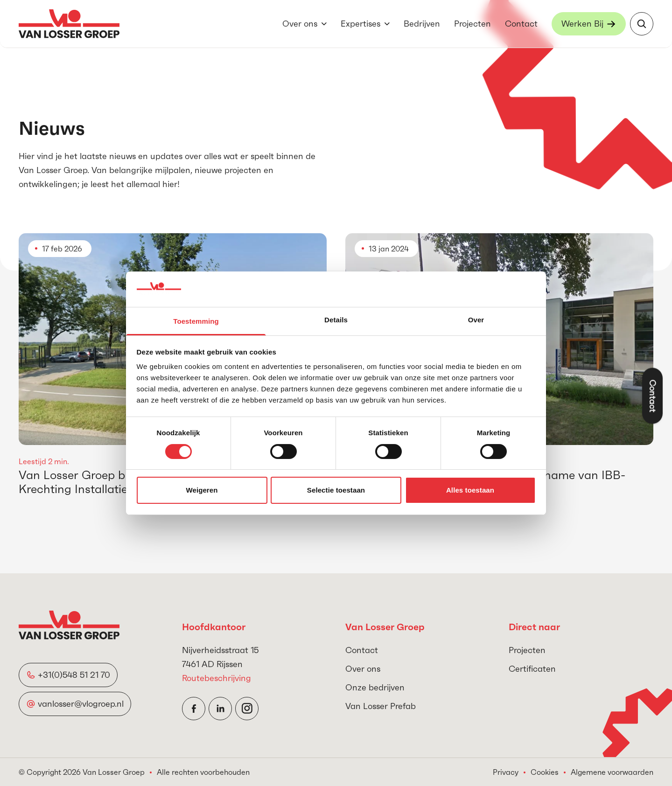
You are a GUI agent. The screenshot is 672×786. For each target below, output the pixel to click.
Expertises (360, 24)
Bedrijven (422, 24)
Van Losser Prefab (381, 706)
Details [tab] (336, 320)
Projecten (472, 24)
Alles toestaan (470, 490)
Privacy (506, 772)
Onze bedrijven (375, 687)
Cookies (545, 772)
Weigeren (202, 490)
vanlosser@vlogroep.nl (81, 704)
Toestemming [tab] (196, 321)
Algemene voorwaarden (612, 772)
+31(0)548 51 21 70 (74, 675)
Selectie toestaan (336, 490)
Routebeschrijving (217, 678)
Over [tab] (476, 320)
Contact (521, 24)
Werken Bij (582, 24)
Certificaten (532, 669)
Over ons (300, 24)
